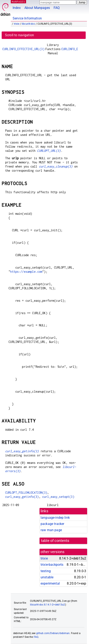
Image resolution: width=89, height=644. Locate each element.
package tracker (52, 524)
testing (46, 571)
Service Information (27, 18)
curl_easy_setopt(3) (58, 497)
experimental (50, 583)
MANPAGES (18, 2)
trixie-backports (52, 565)
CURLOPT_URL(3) (49, 151)
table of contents (55, 541)
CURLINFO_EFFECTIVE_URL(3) (23, 49)
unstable (47, 577)
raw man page (51, 530)
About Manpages (37, 8)
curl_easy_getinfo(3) (22, 451)
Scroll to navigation (19, 35)
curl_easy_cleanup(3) (56, 166)
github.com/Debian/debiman (53, 633)
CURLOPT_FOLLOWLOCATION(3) (26, 493)
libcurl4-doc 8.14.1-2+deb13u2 (48, 605)
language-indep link (55, 518)
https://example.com (26, 272)
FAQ (57, 8)
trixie (17, 24)
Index (17, 8)
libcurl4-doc (28, 24)
